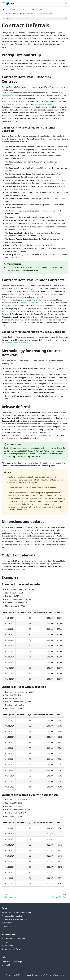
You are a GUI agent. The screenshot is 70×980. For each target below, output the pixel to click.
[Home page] (4, 10)
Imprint (6, 965)
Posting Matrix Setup (10, 96)
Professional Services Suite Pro (14, 919)
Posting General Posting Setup (32, 303)
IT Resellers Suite (9, 926)
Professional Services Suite (13, 916)
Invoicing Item (47, 104)
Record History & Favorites (13, 949)
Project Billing (7, 946)
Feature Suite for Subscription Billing (17, 912)
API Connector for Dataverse (13, 939)
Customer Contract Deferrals (16, 343)
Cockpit (5, 942)
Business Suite (8, 923)
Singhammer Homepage (13, 962)
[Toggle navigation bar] (3, 3)
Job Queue (58, 448)
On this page (8, 19)
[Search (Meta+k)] (66, 3)
